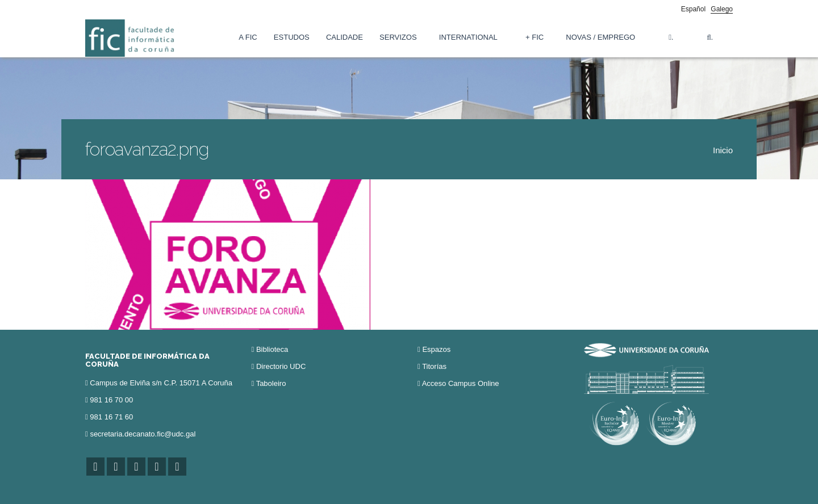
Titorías (434, 366)
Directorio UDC (281, 366)
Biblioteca (272, 349)
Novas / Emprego (600, 37)
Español (693, 9)
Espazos (436, 349)
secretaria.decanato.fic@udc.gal (143, 434)
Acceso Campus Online (461, 383)
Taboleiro (271, 383)
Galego (722, 9)
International (468, 37)
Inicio (723, 150)
